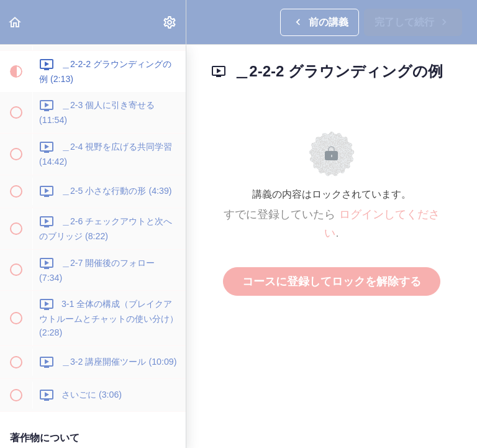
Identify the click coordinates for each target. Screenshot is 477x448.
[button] (16, 22)
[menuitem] (170, 22)
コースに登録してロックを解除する (332, 281)
